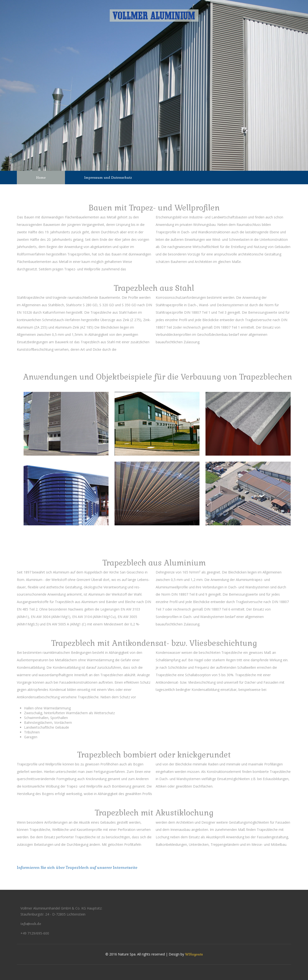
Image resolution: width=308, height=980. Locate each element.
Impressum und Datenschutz (108, 178)
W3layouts (194, 954)
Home (41, 178)
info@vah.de (31, 924)
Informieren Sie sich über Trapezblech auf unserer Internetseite (77, 868)
